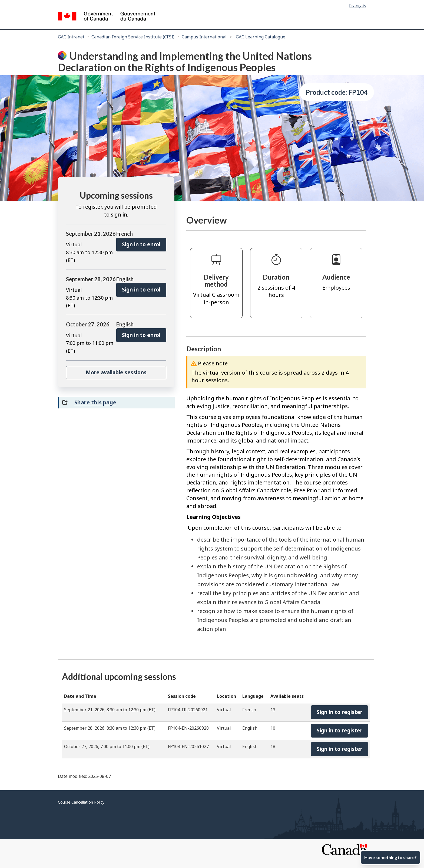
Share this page (95, 402)
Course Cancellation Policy (81, 802)
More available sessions (116, 372)
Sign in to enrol (141, 244)
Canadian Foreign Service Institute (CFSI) (133, 37)
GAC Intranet (71, 37)
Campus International (204, 37)
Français (358, 6)
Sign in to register (339, 712)
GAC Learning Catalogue (261, 37)
